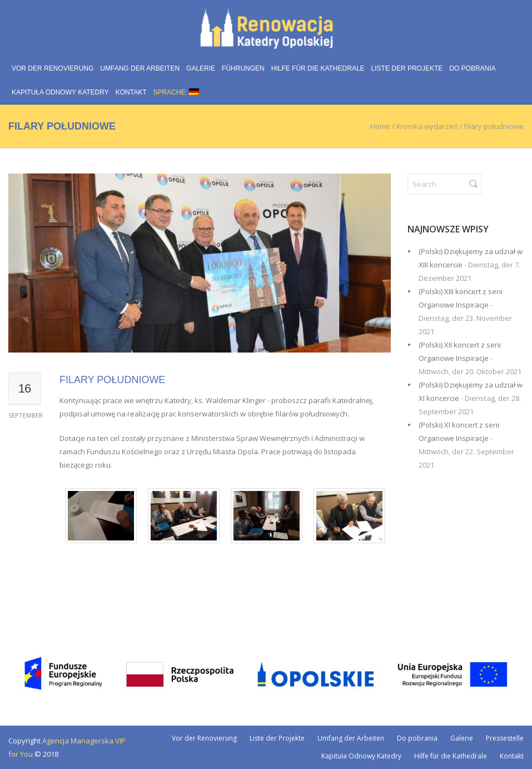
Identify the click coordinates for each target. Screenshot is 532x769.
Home (380, 126)
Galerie (201, 68)
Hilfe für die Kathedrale (318, 68)
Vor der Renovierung (53, 68)
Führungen (243, 68)
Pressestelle (505, 738)
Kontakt (131, 92)
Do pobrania (472, 68)
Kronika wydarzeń (427, 126)
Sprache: (176, 92)
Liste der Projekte (407, 68)
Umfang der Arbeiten (140, 68)
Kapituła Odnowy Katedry (60, 92)
